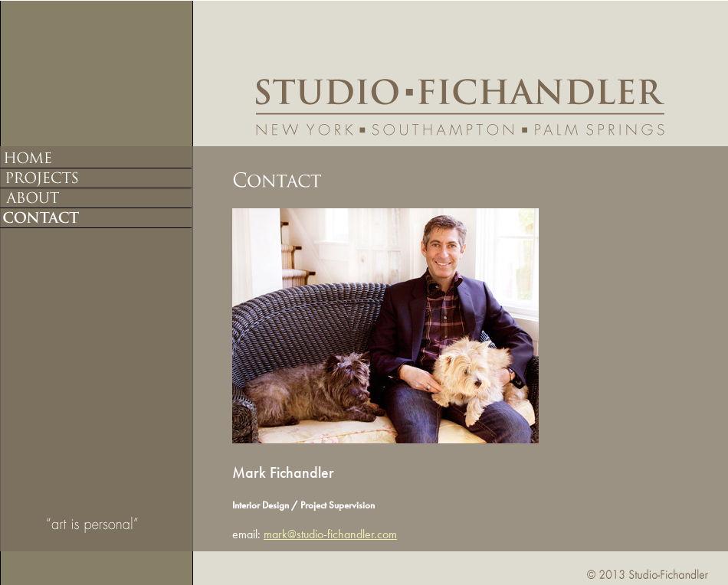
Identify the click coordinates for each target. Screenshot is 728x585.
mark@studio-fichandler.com (330, 534)
